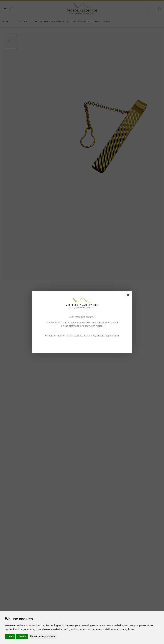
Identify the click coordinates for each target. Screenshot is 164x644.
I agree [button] (10, 636)
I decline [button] (22, 636)
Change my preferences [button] (42, 636)
